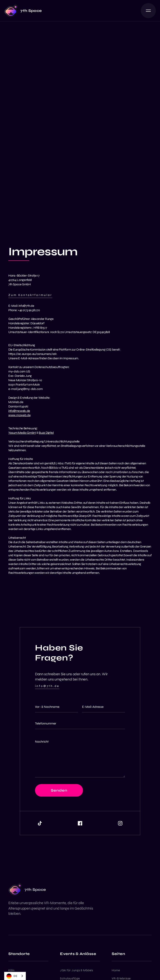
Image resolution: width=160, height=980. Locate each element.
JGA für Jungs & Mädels (76, 970)
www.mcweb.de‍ (19, 415)
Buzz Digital (46, 433)
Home (116, 970)
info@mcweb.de (19, 411)
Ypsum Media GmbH (22, 433)
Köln (11, 970)
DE (12, 976)
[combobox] (15, 976)
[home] (23, 11)
